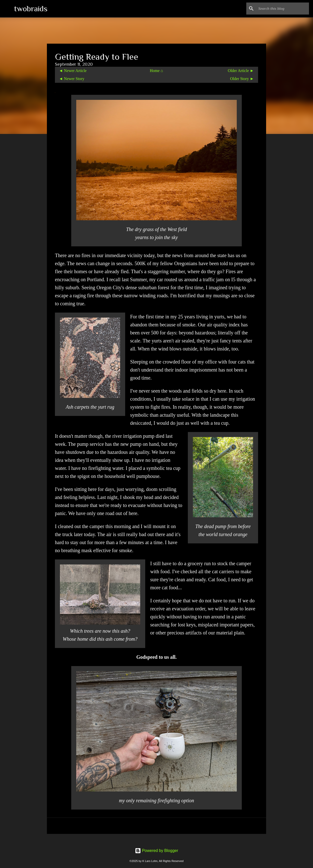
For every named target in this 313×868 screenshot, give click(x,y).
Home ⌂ (156, 71)
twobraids (31, 9)
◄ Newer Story (72, 79)
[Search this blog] (283, 9)
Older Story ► (242, 79)
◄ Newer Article (73, 71)
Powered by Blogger (157, 851)
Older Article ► (241, 71)
